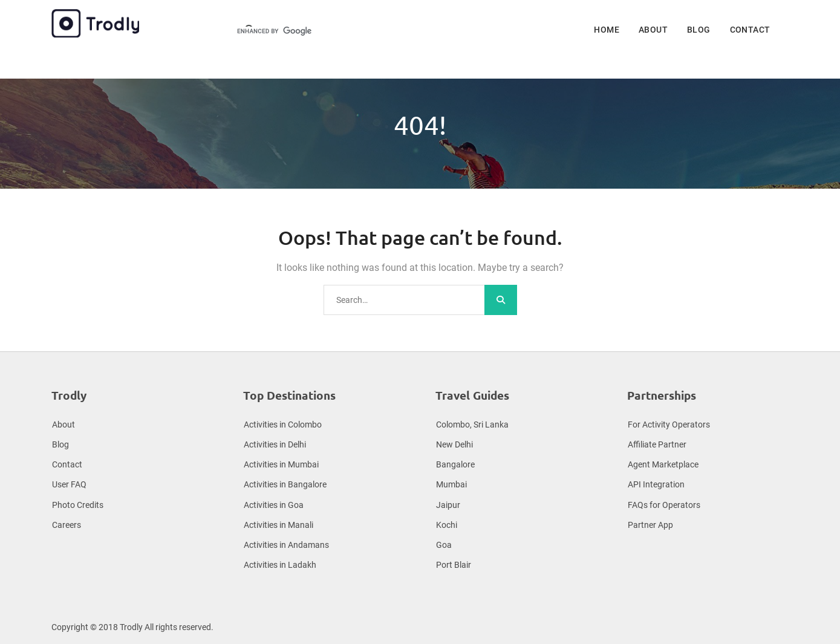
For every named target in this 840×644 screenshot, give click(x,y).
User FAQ (69, 484)
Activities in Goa (274, 505)
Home (607, 30)
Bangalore (455, 464)
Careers (67, 525)
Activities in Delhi (275, 444)
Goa (444, 545)
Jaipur (448, 505)
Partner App (650, 525)
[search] (316, 31)
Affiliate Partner (657, 444)
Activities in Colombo (283, 424)
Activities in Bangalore (285, 484)
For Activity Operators (669, 424)
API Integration (656, 484)
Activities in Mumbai (281, 464)
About (653, 30)
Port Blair (454, 565)
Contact (750, 30)
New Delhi (454, 444)
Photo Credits (78, 505)
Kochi (447, 525)
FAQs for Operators (664, 505)
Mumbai (451, 484)
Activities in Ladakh (280, 565)
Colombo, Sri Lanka (472, 424)
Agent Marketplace (663, 464)
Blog (699, 30)
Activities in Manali (278, 525)
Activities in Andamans (286, 545)
